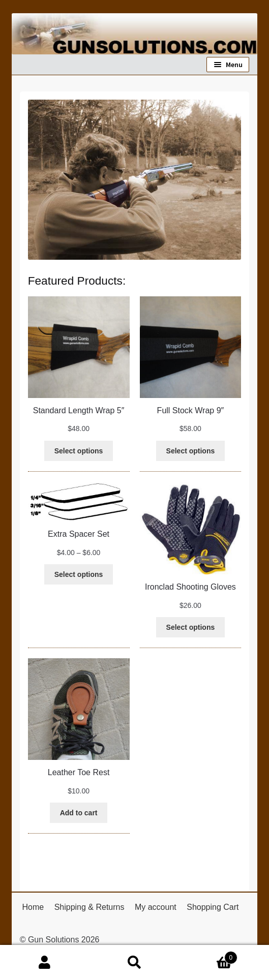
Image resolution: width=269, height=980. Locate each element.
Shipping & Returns (89, 907)
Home (33, 907)
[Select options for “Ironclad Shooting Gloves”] (190, 627)
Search (134, 963)
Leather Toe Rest (79, 772)
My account (156, 907)
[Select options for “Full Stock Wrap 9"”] (190, 451)
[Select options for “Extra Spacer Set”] (79, 574)
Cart (208, 956)
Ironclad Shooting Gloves (190, 587)
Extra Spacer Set (79, 534)
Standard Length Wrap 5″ (79, 410)
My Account (45, 963)
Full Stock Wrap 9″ (191, 410)
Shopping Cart (213, 907)
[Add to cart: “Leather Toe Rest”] (79, 813)
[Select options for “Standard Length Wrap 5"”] (79, 451)
